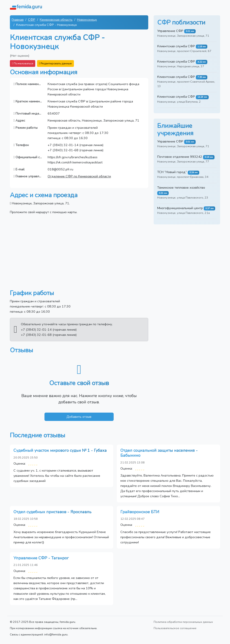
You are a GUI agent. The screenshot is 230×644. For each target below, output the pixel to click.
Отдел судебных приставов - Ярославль (52, 512)
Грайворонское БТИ (140, 512)
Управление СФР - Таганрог (41, 558)
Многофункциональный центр (180, 208)
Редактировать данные (56, 63)
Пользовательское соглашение (175, 628)
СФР (32, 20)
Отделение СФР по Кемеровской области (79, 176)
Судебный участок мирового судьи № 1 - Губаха (60, 450)
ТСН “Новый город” (172, 172)
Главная (18, 20)
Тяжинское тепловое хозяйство (181, 188)
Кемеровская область (56, 20)
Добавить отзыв (79, 417)
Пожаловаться (23, 63)
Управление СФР (170, 31)
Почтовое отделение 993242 (180, 157)
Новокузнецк (87, 20)
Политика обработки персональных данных (183, 622)
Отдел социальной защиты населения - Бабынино (159, 453)
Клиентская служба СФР (176, 46)
